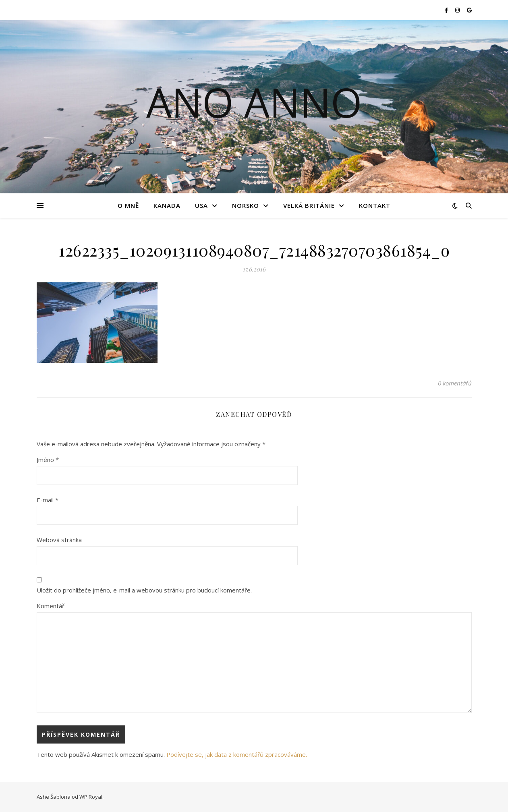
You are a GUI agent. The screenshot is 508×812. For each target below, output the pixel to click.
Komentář (51, 606)
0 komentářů (455, 383)
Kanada (167, 205)
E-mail (48, 500)
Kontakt (375, 205)
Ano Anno (254, 102)
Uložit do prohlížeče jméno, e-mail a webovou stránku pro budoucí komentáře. (144, 590)
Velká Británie (309, 205)
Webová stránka (59, 540)
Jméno (48, 460)
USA (201, 205)
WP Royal (91, 797)
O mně (128, 205)
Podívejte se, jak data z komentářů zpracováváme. (237, 754)
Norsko (246, 205)
